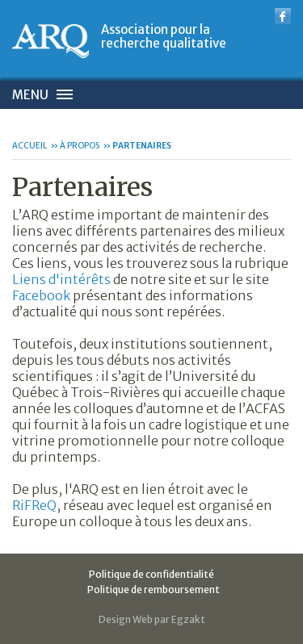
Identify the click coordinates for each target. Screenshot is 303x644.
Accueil (29, 146)
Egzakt (188, 619)
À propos (80, 146)
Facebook (42, 295)
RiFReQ (34, 505)
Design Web (126, 619)
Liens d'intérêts (61, 279)
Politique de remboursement (154, 590)
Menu (30, 95)
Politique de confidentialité (151, 575)
